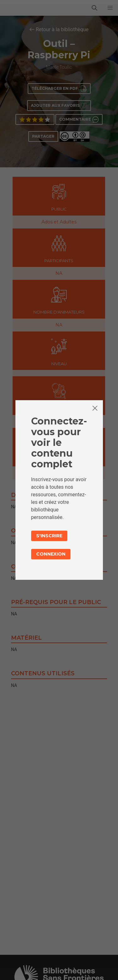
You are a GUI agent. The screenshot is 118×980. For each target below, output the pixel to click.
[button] (110, 8)
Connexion (51, 554)
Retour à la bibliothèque (62, 29)
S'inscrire (49, 536)
